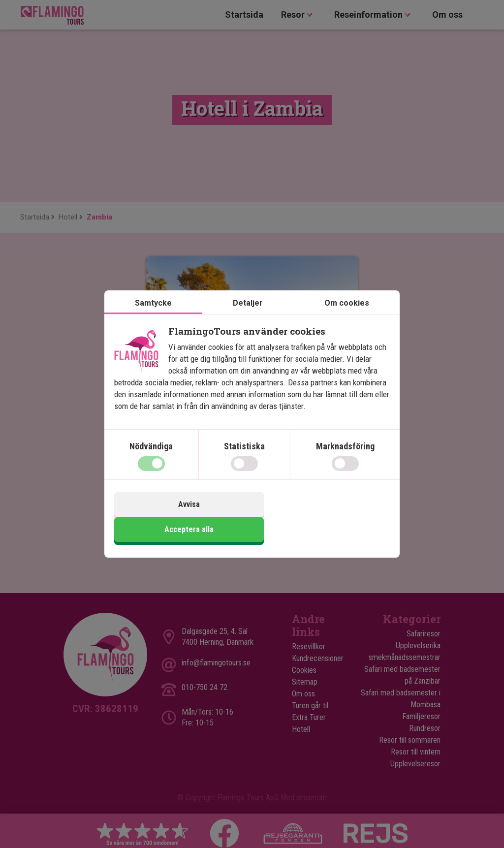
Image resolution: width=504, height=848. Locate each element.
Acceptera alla (322, 517)
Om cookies (347, 316)
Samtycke (153, 316)
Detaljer (248, 316)
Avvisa (182, 517)
